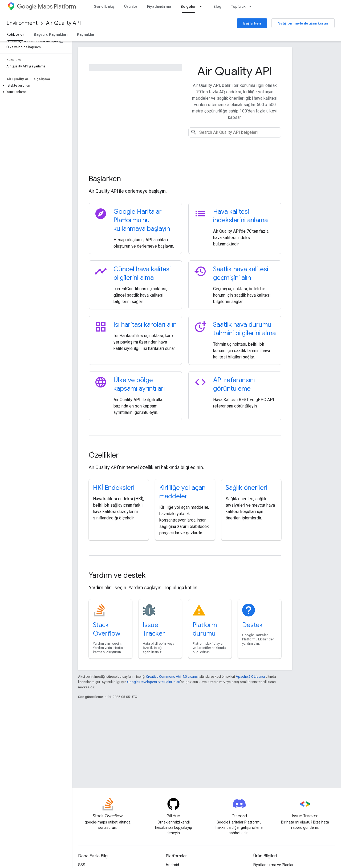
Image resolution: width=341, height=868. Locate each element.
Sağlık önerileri (247, 488)
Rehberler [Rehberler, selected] (15, 34)
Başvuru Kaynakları (51, 34)
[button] (35, 86)
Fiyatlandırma (159, 6)
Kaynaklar (86, 34)
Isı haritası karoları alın (145, 325)
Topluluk (238, 6)
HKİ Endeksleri (114, 488)
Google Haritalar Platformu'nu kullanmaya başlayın (142, 220)
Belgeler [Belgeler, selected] (188, 6)
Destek (252, 625)
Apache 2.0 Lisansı (250, 677)
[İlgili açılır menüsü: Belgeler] (202, 6)
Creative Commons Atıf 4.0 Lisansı (172, 677)
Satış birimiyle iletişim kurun (303, 23)
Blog (217, 6)
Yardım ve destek (117, 575)
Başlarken (252, 23)
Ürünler (131, 6)
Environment (22, 23)
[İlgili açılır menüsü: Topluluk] (252, 6)
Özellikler (104, 455)
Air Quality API (63, 23)
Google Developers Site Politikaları (154, 682)
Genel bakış (104, 6)
